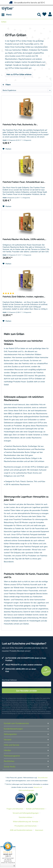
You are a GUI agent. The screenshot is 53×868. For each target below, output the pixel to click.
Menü (7, 14)
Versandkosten (43, 778)
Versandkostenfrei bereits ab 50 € (26, 3)
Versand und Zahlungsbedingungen (26, 813)
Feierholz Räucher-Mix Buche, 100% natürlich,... (24, 239)
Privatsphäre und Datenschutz (26, 826)
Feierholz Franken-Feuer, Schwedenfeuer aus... (24, 182)
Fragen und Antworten (15, 809)
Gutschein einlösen (26, 817)
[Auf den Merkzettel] (7, 149)
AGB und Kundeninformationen (21, 830)
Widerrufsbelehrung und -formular (26, 822)
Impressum (39, 830)
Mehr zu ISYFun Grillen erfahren (19, 74)
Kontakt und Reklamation (35, 809)
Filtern (7, 85)
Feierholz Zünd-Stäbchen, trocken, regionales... (24, 297)
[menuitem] (6, 15)
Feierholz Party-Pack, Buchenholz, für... (20, 125)
